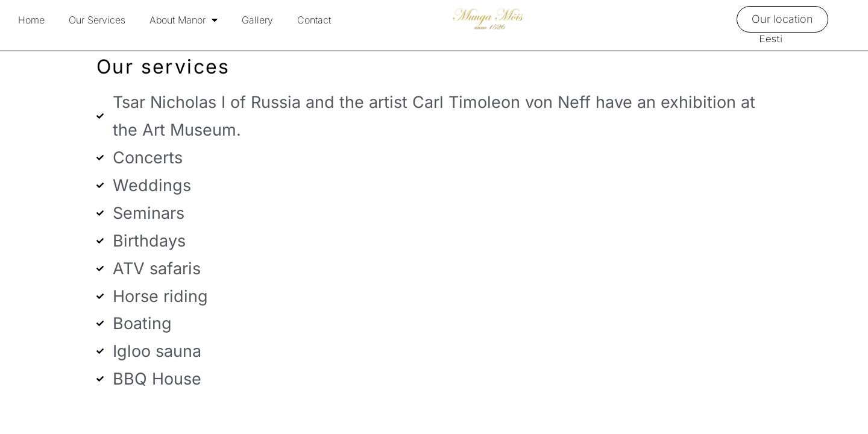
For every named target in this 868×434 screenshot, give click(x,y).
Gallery (257, 20)
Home (31, 20)
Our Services (97, 20)
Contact (314, 20)
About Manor (184, 20)
